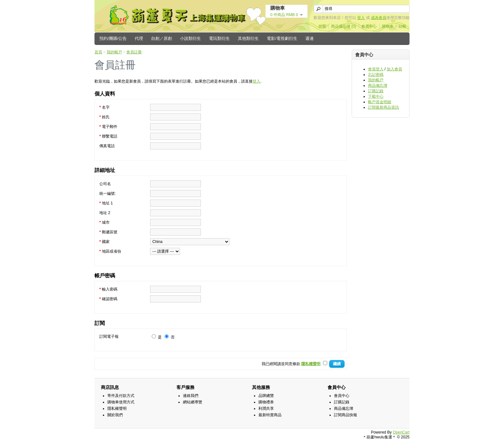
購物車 (388, 26)
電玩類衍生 (219, 38)
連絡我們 (191, 396)
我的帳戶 (376, 80)
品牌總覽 (266, 396)
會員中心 (369, 26)
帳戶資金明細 (380, 102)
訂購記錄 (376, 91)
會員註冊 (134, 52)
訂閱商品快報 (346, 415)
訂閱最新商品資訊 (383, 107)
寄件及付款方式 (121, 396)
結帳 (402, 26)
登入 (361, 18)
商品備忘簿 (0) (344, 26)
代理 (139, 38)
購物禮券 (266, 402)
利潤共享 (266, 409)
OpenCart (401, 432)
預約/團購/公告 (113, 38)
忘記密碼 (376, 75)
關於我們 (115, 415)
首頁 (322, 26)
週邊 (310, 38)
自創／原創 (162, 38)
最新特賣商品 (270, 415)
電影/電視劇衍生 (282, 38)
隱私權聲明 (117, 409)
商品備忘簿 (378, 85)
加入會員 (394, 69)
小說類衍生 (190, 38)
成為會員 (379, 18)
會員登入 (376, 69)
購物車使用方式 (121, 402)
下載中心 (376, 96)
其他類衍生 (248, 38)
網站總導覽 (193, 402)
